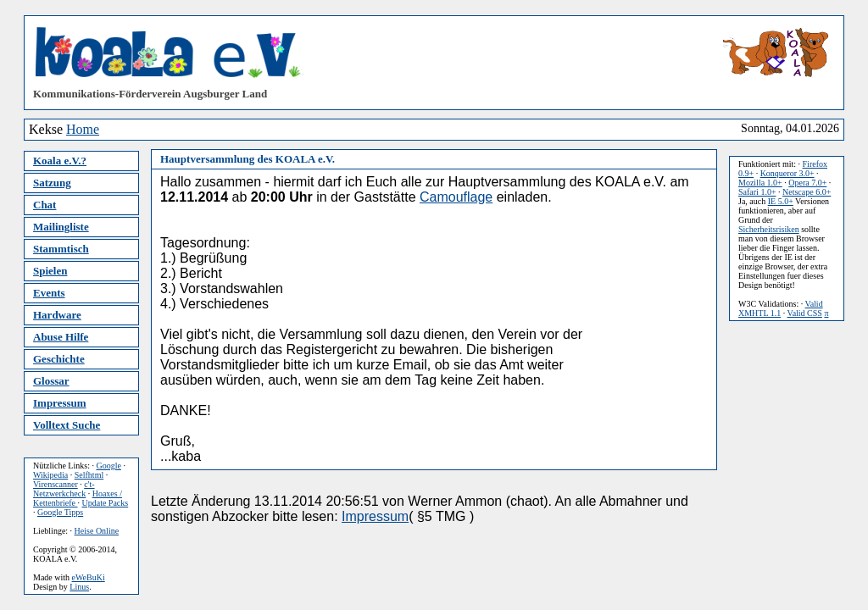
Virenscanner (56, 484)
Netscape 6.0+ (807, 192)
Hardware (57, 315)
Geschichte (59, 359)
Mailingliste (61, 227)
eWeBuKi (89, 577)
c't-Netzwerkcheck (64, 489)
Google (108, 466)
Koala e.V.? (60, 161)
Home (83, 129)
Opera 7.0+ (807, 183)
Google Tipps (60, 512)
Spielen (50, 271)
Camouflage (456, 197)
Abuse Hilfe (61, 337)
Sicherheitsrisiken (769, 229)
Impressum (60, 403)
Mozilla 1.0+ (760, 183)
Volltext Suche (67, 425)
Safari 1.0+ (757, 192)
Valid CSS (805, 313)
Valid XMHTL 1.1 (781, 308)
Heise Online (97, 531)
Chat (45, 205)
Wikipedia (50, 475)
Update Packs (105, 503)
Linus (79, 587)
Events (49, 293)
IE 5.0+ (781, 201)
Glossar (51, 381)
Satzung (52, 183)
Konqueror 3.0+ (787, 173)
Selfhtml (89, 475)
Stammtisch (61, 249)
